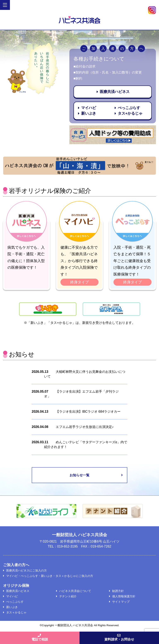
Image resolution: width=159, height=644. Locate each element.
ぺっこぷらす (15, 602)
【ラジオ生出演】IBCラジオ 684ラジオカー (88, 412)
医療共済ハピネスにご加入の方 (26, 570)
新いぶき (12, 607)
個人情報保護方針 (124, 596)
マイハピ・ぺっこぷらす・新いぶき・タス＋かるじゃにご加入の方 (50, 576)
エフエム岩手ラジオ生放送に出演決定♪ (85, 427)
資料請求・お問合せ (119, 637)
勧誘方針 (118, 591)
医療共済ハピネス (18, 591)
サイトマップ (121, 602)
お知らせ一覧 (79, 475)
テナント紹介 (68, 596)
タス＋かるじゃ (16, 612)
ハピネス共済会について (75, 591)
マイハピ (12, 596)
